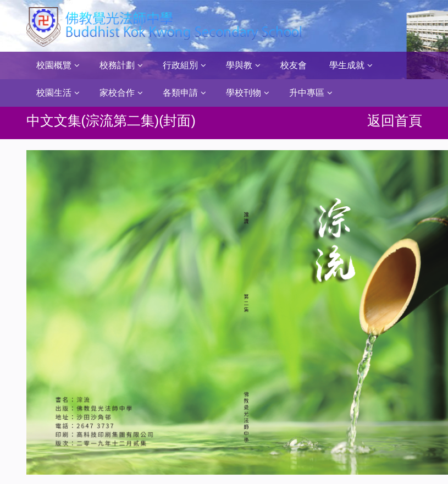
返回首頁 (395, 120)
